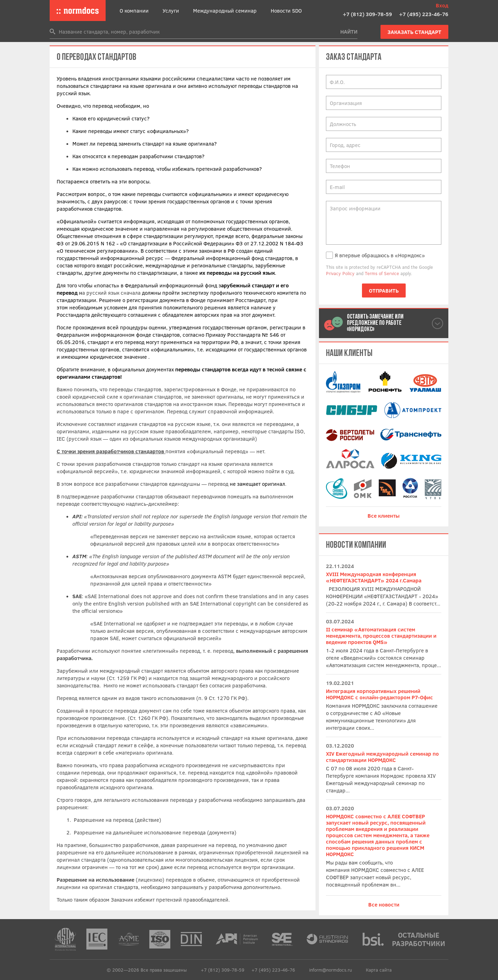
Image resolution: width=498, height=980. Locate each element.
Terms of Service (382, 273)
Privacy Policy (340, 273)
